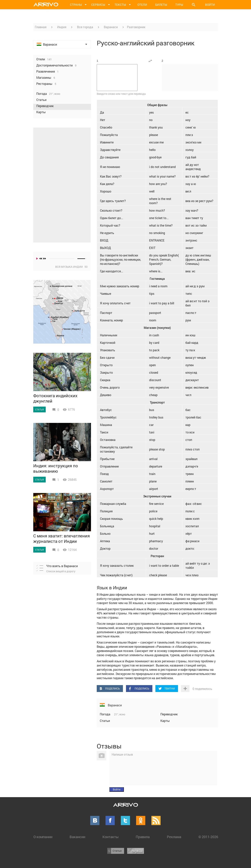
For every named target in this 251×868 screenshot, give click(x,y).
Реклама (174, 837)
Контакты (110, 837)
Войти (210, 5)
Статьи (105, 721)
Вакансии (77, 837)
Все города (85, 27)
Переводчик (169, 714)
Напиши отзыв (122, 754)
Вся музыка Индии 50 (71, 267)
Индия (62, 27)
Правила (143, 837)
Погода (105, 714)
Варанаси (111, 27)
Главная (41, 27)
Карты (165, 721)
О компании (43, 837)
